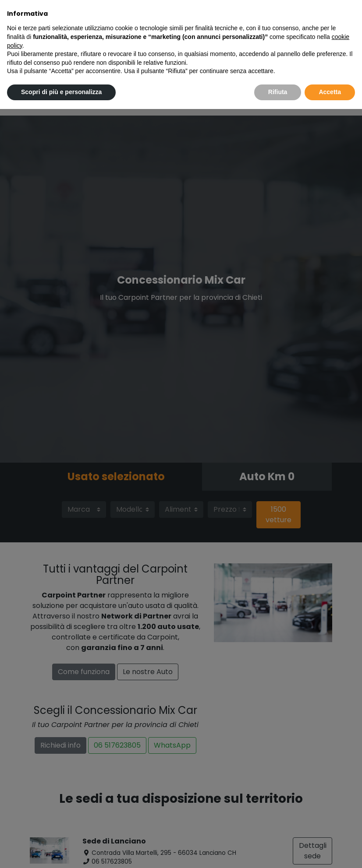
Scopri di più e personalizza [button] (61, 92)
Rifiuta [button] (278, 92)
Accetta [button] (330, 92)
